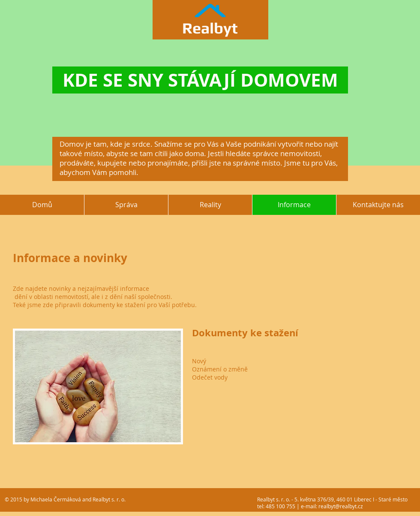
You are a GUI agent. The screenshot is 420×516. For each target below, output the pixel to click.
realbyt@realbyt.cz (341, 506)
